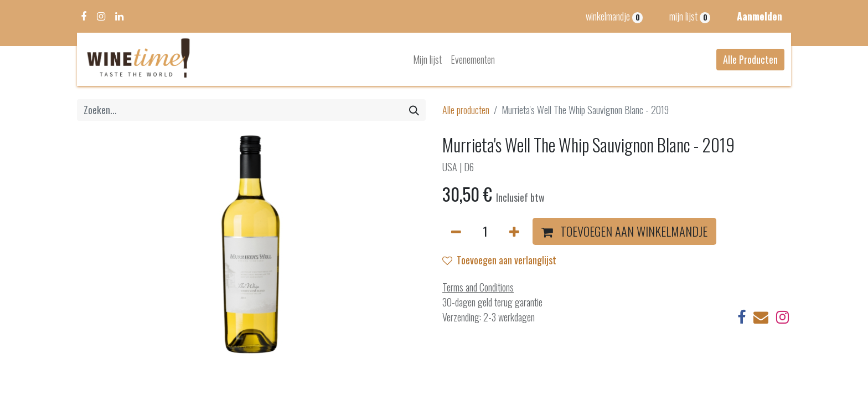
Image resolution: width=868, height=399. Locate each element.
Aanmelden (759, 16)
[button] (624, 232)
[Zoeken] (414, 110)
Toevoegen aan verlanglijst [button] (499, 260)
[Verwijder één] (456, 232)
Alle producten (466, 110)
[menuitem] (427, 60)
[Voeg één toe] (514, 232)
